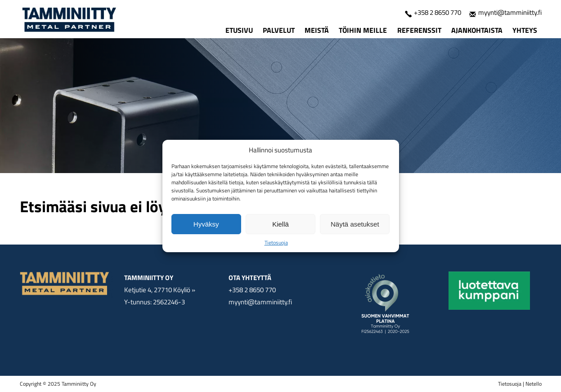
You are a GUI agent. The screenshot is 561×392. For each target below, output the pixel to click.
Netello (534, 384)
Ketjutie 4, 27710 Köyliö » (160, 290)
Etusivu (239, 30)
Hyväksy (206, 224)
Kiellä (280, 224)
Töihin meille (363, 30)
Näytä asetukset (355, 224)
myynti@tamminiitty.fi (505, 12)
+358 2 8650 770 (433, 12)
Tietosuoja (276, 243)
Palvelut (279, 30)
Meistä (317, 30)
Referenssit (419, 30)
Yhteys (525, 30)
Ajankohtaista (477, 30)
